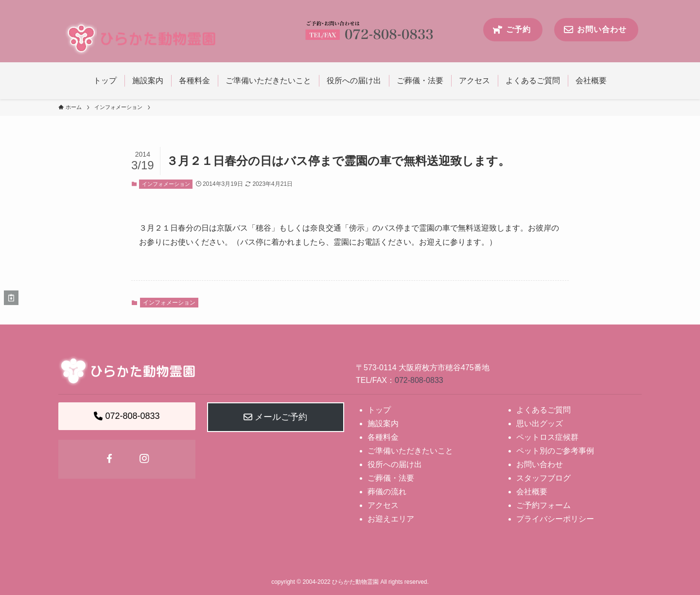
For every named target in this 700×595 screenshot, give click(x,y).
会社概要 (532, 492)
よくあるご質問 (543, 410)
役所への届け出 (395, 464)
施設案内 (383, 424)
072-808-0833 (419, 380)
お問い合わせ (540, 464)
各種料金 (383, 437)
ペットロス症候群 (547, 437)
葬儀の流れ (387, 492)
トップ (379, 410)
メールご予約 (275, 417)
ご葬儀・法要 (391, 478)
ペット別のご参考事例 (555, 451)
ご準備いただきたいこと (410, 451)
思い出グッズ (540, 424)
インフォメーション (166, 184)
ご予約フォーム (543, 505)
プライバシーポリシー (555, 519)
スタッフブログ (543, 478)
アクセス (383, 505)
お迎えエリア (391, 519)
